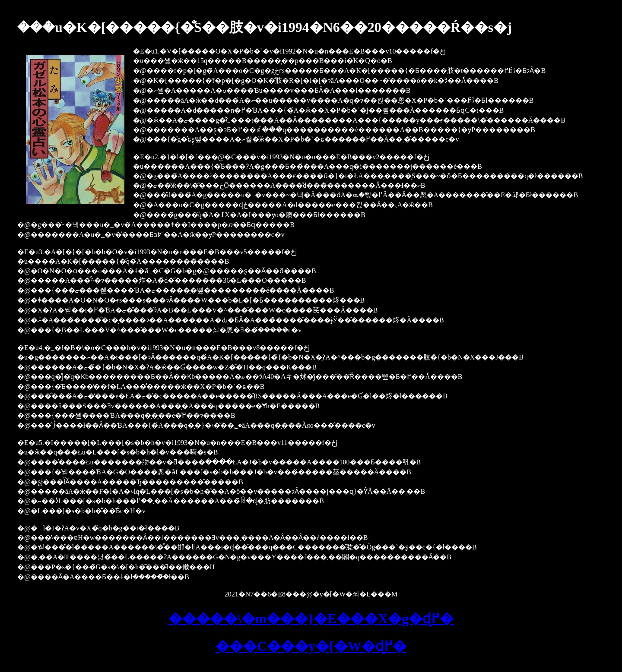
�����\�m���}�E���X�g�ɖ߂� (311, 618)
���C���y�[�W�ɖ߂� (311, 646)
